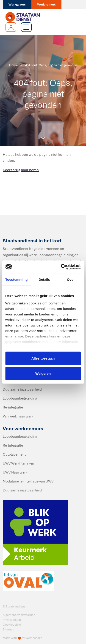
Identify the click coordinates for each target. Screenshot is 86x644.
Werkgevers (17, 4)
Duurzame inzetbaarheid (22, 389)
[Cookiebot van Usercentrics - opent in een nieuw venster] (61, 267)
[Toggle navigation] (26, 27)
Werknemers (46, 4)
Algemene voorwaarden (19, 615)
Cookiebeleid (12, 624)
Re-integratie (13, 407)
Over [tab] (71, 279)
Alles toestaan (43, 358)
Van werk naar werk (18, 416)
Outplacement (14, 454)
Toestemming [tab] (17, 279)
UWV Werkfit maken (18, 463)
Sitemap (8, 629)
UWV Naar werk (15, 472)
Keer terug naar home (21, 170)
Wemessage (34, 638)
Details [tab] (44, 279)
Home (13, 65)
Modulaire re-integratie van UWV (28, 481)
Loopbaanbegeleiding (20, 398)
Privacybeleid (12, 620)
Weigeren (43, 373)
